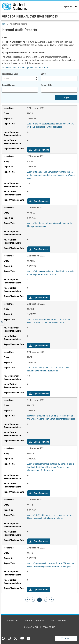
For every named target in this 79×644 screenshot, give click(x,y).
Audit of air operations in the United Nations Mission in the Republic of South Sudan (51, 273)
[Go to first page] (27, 600)
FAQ (52, 620)
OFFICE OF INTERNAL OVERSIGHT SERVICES (30, 16)
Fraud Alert (64, 620)
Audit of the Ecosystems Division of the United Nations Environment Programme (48, 369)
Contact (28, 620)
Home (4, 24)
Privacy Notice (31, 627)
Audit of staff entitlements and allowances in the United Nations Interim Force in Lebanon (50, 517)
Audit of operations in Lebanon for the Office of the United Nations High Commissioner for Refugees (51, 565)
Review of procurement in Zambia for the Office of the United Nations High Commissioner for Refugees (51, 417)
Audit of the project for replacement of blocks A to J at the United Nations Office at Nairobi (51, 125)
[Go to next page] (46, 600)
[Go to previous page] (33, 600)
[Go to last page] (52, 600)
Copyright (41, 620)
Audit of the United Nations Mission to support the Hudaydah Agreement (50, 225)
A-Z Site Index (14, 620)
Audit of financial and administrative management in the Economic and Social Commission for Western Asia (51, 175)
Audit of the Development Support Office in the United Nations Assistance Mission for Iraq (49, 321)
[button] (39, 150)
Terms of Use (49, 627)
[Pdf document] (27, 67)
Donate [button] (66, 638)
